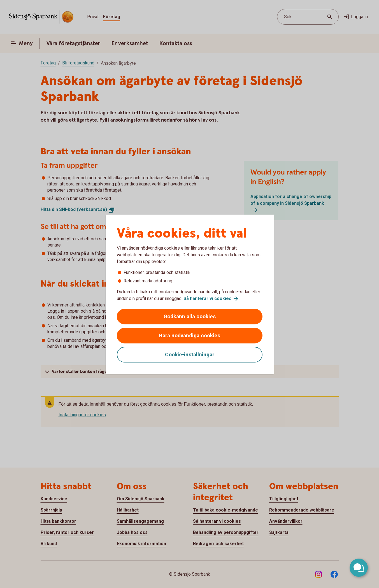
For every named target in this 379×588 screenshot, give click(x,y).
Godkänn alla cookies (190, 316)
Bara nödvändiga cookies (190, 335)
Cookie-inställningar (190, 355)
